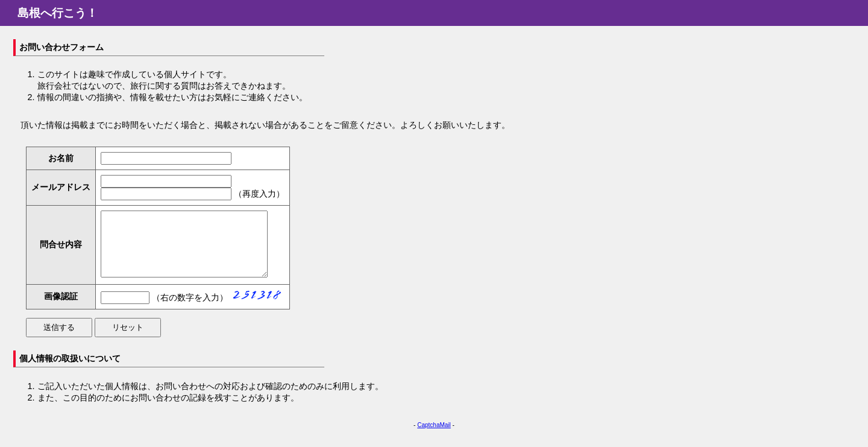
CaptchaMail (434, 438)
